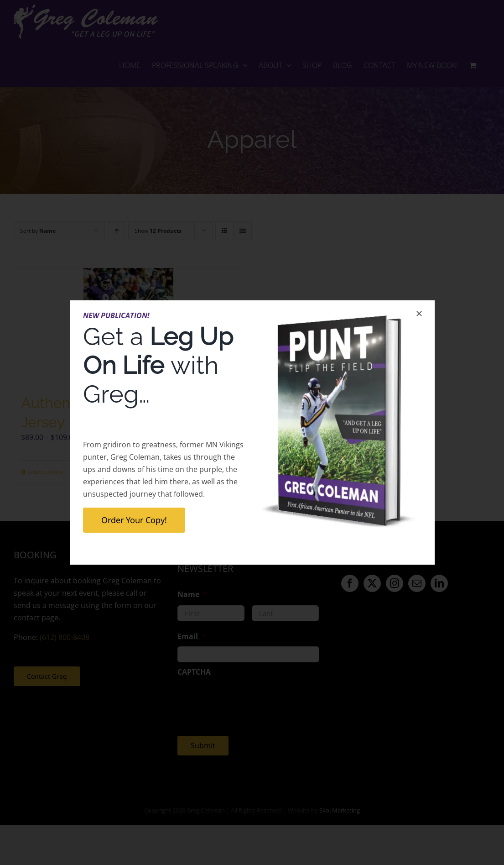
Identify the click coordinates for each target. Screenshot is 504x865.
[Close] (419, 314)
